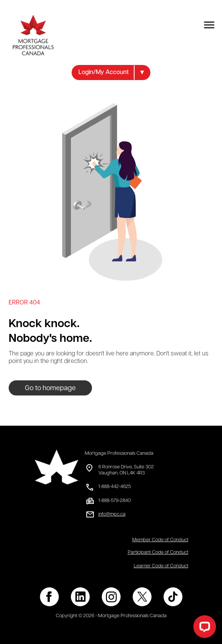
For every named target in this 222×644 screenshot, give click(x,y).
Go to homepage (50, 388)
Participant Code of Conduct (158, 552)
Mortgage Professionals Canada (119, 453)
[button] (111, 73)
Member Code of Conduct (160, 540)
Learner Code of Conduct (161, 566)
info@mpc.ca (112, 514)
